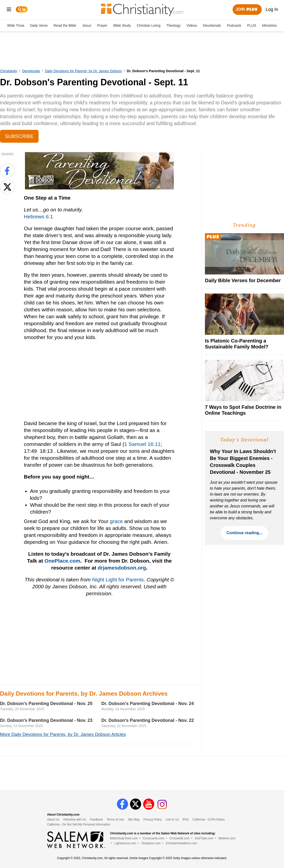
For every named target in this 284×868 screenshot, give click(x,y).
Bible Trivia (16, 25)
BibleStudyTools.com (124, 838)
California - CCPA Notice (209, 820)
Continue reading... (245, 533)
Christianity (9, 71)
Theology (174, 25)
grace (116, 521)
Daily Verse (39, 25)
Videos (192, 25)
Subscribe (19, 136)
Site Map (134, 820)
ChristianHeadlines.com (181, 843)
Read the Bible (65, 25)
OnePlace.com (62, 561)
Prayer (102, 25)
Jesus (87, 25)
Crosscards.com (154, 838)
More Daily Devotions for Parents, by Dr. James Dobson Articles (63, 734)
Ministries (269, 25)
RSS (186, 820)
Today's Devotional (244, 440)
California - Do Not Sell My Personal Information (79, 824)
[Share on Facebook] (7, 170)
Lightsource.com (125, 843)
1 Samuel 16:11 (142, 444)
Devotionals (212, 25)
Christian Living (149, 25)
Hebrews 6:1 (38, 217)
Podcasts (234, 25)
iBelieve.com (227, 838)
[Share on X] (7, 187)
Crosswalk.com (179, 838)
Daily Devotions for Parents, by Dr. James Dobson (83, 71)
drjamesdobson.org (122, 568)
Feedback (96, 820)
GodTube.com (204, 838)
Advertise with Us (75, 820)
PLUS (252, 25)
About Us (53, 820)
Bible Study (122, 25)
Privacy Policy (153, 820)
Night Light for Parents (118, 580)
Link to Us (172, 820)
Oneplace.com (151, 843)
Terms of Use (115, 820)
